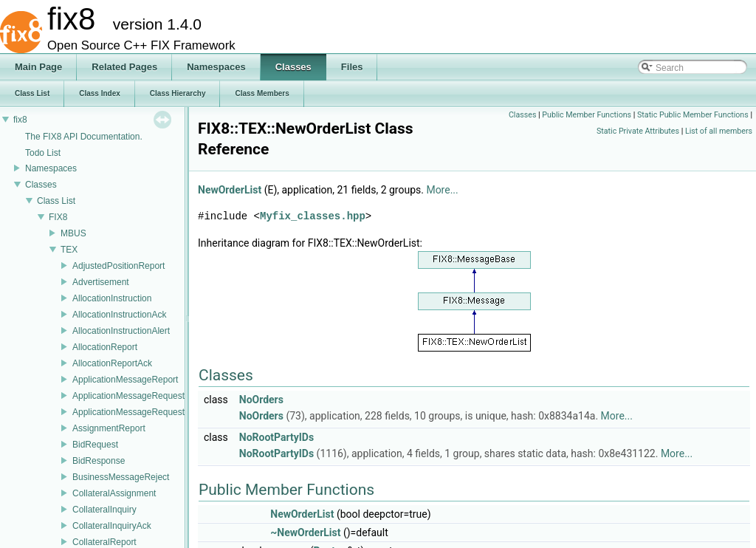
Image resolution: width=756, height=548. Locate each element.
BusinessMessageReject (121, 477)
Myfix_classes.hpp (313, 216)
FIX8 (58, 217)
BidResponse (99, 461)
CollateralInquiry (104, 510)
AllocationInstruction (112, 298)
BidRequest (95, 445)
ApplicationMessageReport (125, 380)
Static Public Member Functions (693, 115)
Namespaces (51, 168)
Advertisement (101, 282)
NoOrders (261, 400)
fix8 (20, 120)
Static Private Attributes (638, 131)
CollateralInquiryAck (112, 526)
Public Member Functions (587, 115)
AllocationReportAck (112, 363)
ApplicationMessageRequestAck (136, 412)
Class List (56, 201)
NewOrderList (230, 190)
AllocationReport (105, 347)
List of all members (719, 131)
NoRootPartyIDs (276, 437)
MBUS (73, 233)
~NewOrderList (305, 532)
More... (442, 190)
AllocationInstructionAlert (121, 331)
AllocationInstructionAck (119, 315)
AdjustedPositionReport (118, 266)
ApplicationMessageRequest (128, 396)
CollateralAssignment (114, 493)
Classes (41, 185)
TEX (69, 250)
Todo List (43, 153)
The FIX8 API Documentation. (84, 137)
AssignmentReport (109, 428)
